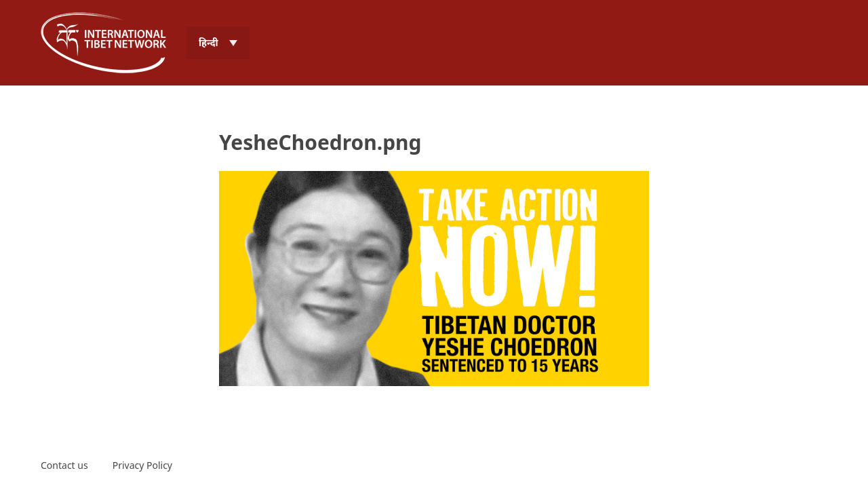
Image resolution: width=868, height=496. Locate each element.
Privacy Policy (142, 465)
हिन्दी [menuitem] (209, 42)
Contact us (64, 465)
